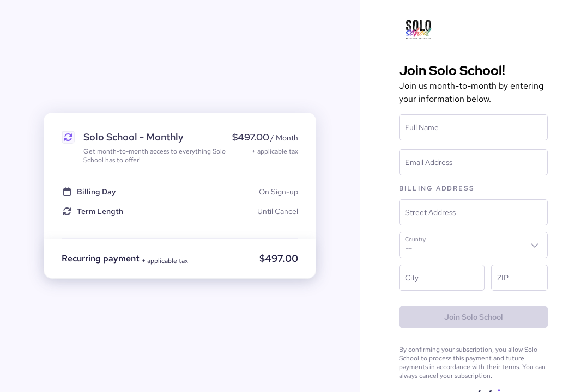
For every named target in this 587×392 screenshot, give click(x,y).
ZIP (503, 278)
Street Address (430, 212)
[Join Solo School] (473, 317)
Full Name (422, 127)
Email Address (429, 162)
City (412, 278)
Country (415, 240)
